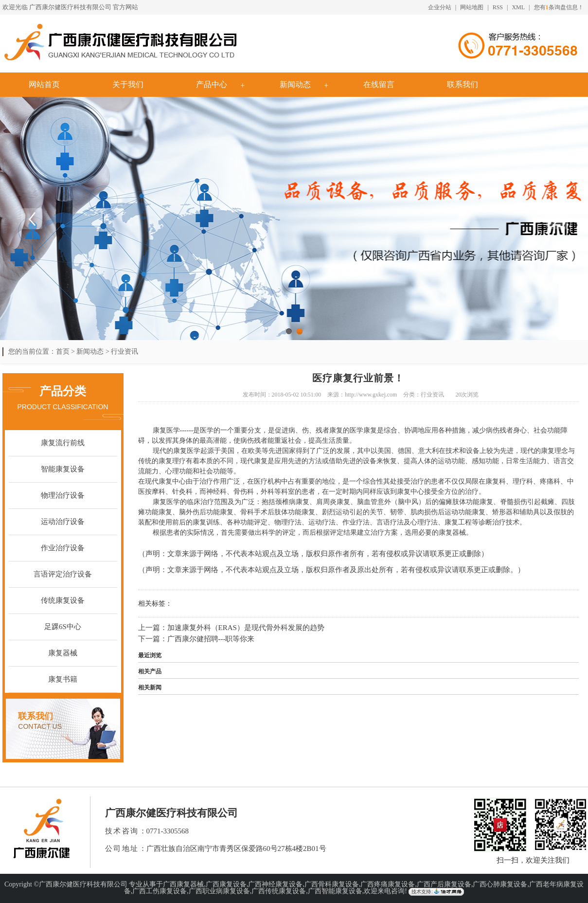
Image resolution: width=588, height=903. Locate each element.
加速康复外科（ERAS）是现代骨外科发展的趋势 (246, 628)
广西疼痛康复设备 (388, 884)
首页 (63, 352)
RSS (498, 7)
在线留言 (379, 84)
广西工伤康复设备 (160, 891)
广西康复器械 (183, 884)
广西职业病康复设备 (219, 891)
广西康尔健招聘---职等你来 (211, 639)
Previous (32, 218)
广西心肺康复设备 (500, 884)
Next (556, 218)
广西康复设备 (226, 884)
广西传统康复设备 (279, 891)
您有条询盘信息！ (559, 7)
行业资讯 (125, 352)
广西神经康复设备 (275, 884)
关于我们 (128, 84)
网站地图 (472, 7)
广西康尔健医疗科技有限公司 (70, 7)
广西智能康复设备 (335, 891)
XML (518, 7)
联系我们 (463, 84)
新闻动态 (295, 84)
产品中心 (212, 84)
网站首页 (44, 84)
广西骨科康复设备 (332, 884)
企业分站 (440, 7)
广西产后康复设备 (444, 884)
